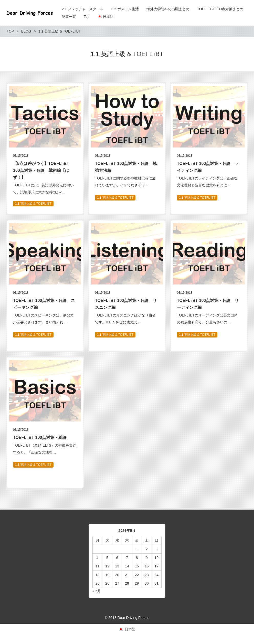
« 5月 (97, 591)
